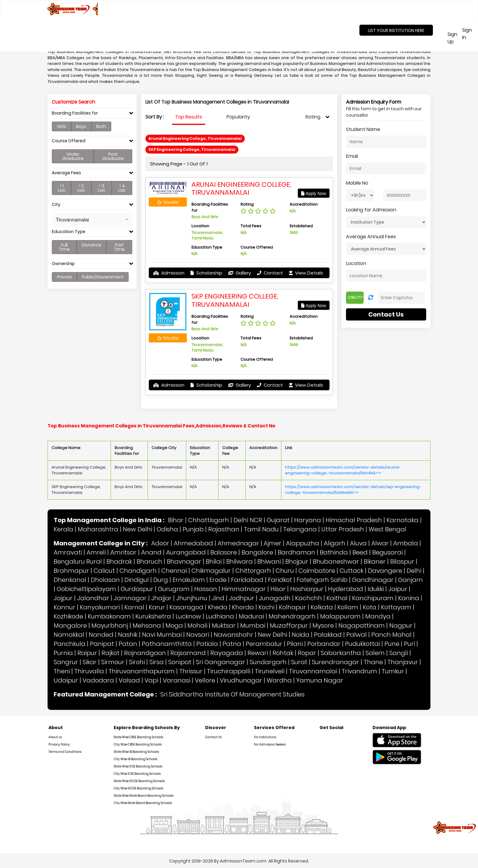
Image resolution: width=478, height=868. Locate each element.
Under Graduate (73, 156)
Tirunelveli (270, 671)
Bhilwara (239, 562)
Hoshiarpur (307, 589)
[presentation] (189, 117)
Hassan (206, 589)
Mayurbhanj (110, 625)
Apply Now (314, 193)
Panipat (102, 644)
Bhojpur (297, 562)
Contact (270, 273)
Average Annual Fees (371, 237)
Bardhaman (296, 552)
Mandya (378, 616)
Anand (151, 552)
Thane (373, 662)
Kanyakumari (100, 607)
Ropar (307, 653)
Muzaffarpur (289, 625)
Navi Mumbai (162, 635)
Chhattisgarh (209, 520)
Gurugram (174, 589)
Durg (161, 580)
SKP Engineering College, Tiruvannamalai (235, 300)
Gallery (240, 273)
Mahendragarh (292, 616)
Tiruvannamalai (313, 671)
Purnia (63, 653)
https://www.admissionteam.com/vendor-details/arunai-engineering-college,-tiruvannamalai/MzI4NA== (343, 470)
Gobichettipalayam (86, 589)
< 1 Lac (62, 188)
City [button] (56, 205)
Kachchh (309, 598)
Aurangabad (186, 552)
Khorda (243, 607)
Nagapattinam (362, 625)
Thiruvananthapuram (142, 671)
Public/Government (103, 277)
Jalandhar (93, 598)
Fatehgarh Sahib (322, 580)
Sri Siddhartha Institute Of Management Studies (232, 694)
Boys (81, 126)
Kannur (64, 607)
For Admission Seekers (270, 744)
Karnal (134, 607)
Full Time (64, 247)
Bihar (176, 520)
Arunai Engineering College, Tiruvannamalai (241, 188)
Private (64, 277)
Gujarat (278, 520)
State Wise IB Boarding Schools (136, 752)
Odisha (167, 529)
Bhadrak (119, 562)
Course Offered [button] (69, 141)
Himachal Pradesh (354, 520)
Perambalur (264, 644)
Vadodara (98, 680)
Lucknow (188, 616)
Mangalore (70, 625)
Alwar (380, 543)
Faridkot (280, 580)
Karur (157, 607)
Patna (232, 644)
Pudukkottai (362, 644)
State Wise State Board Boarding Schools (144, 796)
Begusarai (387, 552)
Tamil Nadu (261, 529)
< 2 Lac (81, 188)
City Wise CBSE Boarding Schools (138, 744)
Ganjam (410, 580)
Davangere (385, 571)
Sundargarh (268, 662)
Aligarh (335, 543)
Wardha (279, 680)
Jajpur (63, 598)
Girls (62, 126)
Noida (301, 635)
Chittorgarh (253, 571)
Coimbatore (317, 571)
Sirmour (113, 662)
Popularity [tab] (238, 117)
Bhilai (214, 562)
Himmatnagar (244, 589)
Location (356, 263)
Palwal (357, 635)
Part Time (119, 247)
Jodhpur (242, 598)
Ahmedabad (193, 543)
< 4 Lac (122, 188)
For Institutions (265, 737)
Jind (218, 598)
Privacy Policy (59, 744)
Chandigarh (138, 571)
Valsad (129, 680)
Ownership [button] (63, 264)
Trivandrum (359, 671)
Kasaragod (186, 607)
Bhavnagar (184, 562)
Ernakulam (189, 580)
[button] (92, 219)
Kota (370, 607)
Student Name (363, 129)
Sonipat (180, 662)
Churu (285, 571)
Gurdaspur (137, 589)
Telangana (300, 529)
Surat (299, 662)
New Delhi (137, 529)
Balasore (224, 552)
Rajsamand (188, 653)
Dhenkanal (70, 580)
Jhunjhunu (192, 598)
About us (55, 737)
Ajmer (273, 543)
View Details (306, 273)
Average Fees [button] (66, 173)
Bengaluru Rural (78, 562)
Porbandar (324, 644)
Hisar (278, 589)
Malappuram (340, 616)
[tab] (92, 115)
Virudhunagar (241, 680)
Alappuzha (303, 543)
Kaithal (337, 598)
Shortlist (168, 202)
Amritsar (123, 552)
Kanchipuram (373, 598)
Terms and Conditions (65, 752)
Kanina (409, 598)
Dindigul (137, 580)
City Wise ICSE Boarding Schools (137, 774)
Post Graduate (113, 156)
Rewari (258, 653)
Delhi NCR (248, 520)
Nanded (101, 635)
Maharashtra (98, 529)
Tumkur (393, 671)
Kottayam (396, 607)
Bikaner (375, 562)
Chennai (174, 571)
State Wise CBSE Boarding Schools (138, 737)
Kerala (63, 529)
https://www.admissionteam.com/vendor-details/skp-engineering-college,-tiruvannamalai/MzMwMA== (353, 490)
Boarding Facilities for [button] (75, 113)
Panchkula (70, 644)
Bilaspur (402, 562)
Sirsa (157, 662)
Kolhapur (293, 607)
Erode (218, 580)
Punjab (193, 529)
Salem (375, 653)
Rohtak (283, 653)
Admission (169, 273)
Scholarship (206, 273)
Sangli (399, 653)
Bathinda (334, 552)
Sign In (467, 34)
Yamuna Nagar (320, 680)
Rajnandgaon (145, 653)
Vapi (151, 680)
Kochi (266, 607)
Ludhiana (220, 616)
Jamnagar (130, 598)
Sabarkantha (341, 653)
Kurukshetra (153, 616)
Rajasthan (224, 529)
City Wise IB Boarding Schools (136, 759)
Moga (174, 625)
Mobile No (357, 183)
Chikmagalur (211, 571)
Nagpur (401, 625)
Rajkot (111, 653)
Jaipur (398, 589)
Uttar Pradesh (343, 529)
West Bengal (387, 529)
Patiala (207, 644)
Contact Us (386, 314)
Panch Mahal (391, 635)
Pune (392, 644)
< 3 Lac (102, 188)
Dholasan (105, 580)
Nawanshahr (234, 635)
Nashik (128, 635)
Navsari (198, 635)
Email (352, 156)
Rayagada (227, 653)
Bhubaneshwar (336, 562)
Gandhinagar (373, 580)
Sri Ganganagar (221, 662)
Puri (409, 644)
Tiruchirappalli (229, 671)
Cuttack (351, 571)
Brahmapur (71, 571)
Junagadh (275, 598)
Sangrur (66, 662)
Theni (62, 671)
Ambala (406, 543)
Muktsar (224, 625)
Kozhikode (68, 616)
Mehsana (147, 625)
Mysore (323, 625)
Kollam (348, 607)
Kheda (218, 607)
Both (101, 126)
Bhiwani (269, 562)
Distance (91, 245)
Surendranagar (335, 662)
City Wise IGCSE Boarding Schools (138, 788)
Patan (128, 644)
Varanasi (177, 680)
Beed (360, 552)
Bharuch (149, 562)
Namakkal (69, 635)
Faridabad (247, 580)
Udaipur (66, 680)
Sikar (90, 662)
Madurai (251, 616)
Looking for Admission (371, 210)
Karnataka (403, 520)
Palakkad (328, 635)
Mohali (197, 625)
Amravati (68, 552)
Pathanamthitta (167, 644)
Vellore (205, 680)
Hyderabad (346, 589)
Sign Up (451, 38)
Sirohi (137, 662)
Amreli (96, 552)
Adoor (160, 543)
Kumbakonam (109, 616)
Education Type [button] (69, 232)
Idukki (376, 589)
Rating (313, 117)
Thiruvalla (89, 671)
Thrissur (191, 671)
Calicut (104, 571)
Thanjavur (403, 662)
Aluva (358, 543)
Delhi (414, 571)
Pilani (295, 644)
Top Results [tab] (189, 117)
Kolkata (322, 607)
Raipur (87, 653)
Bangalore (257, 552)
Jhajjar (161, 598)
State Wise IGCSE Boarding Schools (139, 781)
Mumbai (253, 625)
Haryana (308, 520)
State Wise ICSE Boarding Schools (138, 766)
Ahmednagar (238, 543)
